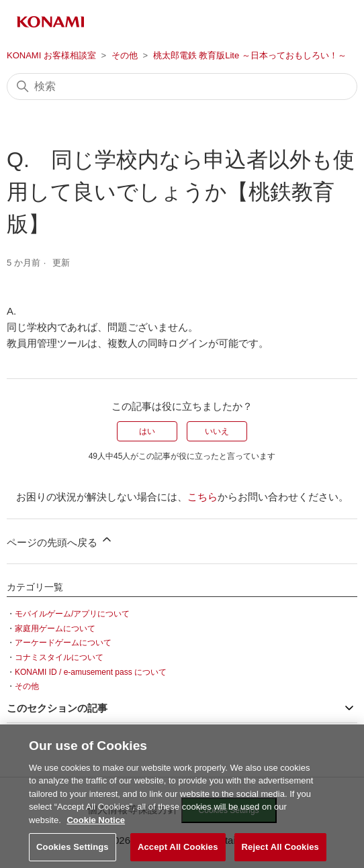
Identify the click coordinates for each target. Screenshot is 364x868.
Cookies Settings (73, 852)
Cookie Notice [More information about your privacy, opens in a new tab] (96, 825)
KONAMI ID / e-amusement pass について (91, 672)
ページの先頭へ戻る (60, 540)
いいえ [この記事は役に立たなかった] (217, 431)
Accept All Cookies (178, 852)
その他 (125, 55)
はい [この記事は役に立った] (147, 431)
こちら (202, 497)
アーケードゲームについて (63, 643)
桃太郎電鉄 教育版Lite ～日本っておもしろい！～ (250, 55)
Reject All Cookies (280, 852)
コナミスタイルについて (59, 657)
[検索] (182, 87)
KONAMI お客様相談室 (51, 55)
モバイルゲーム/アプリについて (72, 614)
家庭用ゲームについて (55, 629)
